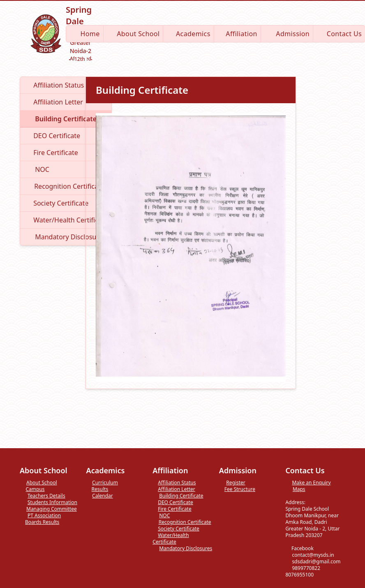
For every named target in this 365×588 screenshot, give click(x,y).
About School (133, 34)
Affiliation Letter (174, 489)
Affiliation (237, 34)
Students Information (49, 502)
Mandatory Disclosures (182, 549)
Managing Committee (48, 509)
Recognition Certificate (182, 522)
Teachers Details (43, 496)
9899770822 (303, 568)
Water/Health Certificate (171, 539)
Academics (188, 34)
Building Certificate (178, 496)
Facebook (299, 549)
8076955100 (306, 572)
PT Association (40, 516)
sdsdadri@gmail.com (313, 561)
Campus (32, 489)
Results (97, 489)
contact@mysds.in (310, 555)
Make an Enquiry (308, 483)
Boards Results (39, 522)
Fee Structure (237, 489)
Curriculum (102, 483)
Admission (287, 34)
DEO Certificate (173, 502)
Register (232, 483)
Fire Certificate (172, 509)
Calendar (100, 496)
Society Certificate (176, 529)
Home (85, 34)
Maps (295, 489)
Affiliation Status (174, 483)
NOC (161, 516)
